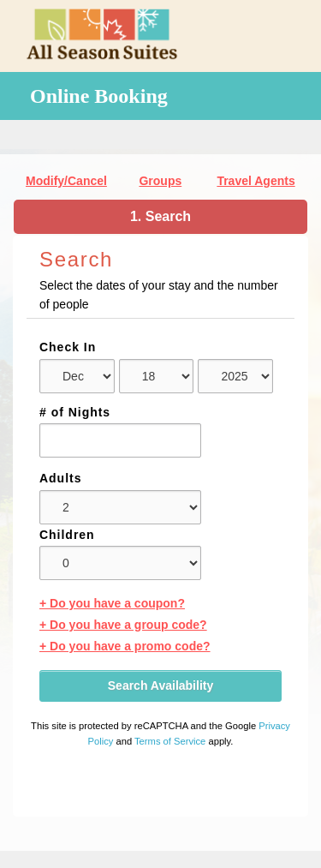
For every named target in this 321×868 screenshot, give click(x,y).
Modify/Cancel (66, 181)
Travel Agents (256, 181)
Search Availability (160, 685)
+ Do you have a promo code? (125, 646)
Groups (160, 181)
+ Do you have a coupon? (112, 603)
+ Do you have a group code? (123, 625)
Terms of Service (170, 741)
